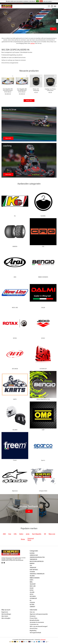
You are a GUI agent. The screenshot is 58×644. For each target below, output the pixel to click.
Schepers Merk (43, 491)
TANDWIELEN (33, 559)
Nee (41, 1)
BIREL (31, 582)
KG (15, 216)
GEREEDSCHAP (34, 555)
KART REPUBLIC (34, 570)
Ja (37, 1)
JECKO (43, 338)
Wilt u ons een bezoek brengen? (39, 626)
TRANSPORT (33, 568)
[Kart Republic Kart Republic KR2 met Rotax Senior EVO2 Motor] (8, 81)
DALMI (43, 308)
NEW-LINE (15, 308)
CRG (43, 246)
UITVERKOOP (43, 369)
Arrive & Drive (34, 629)
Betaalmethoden (34, 620)
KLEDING (43, 216)
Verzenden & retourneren (37, 622)
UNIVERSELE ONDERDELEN (37, 574)
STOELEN (32, 603)
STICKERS (32, 572)
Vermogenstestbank (35, 633)
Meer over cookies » (48, 1)
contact (33, 43)
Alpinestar (15, 491)
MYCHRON (15, 369)
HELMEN (15, 430)
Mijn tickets (5, 616)
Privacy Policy (33, 618)
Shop (53, 29)
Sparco (43, 460)
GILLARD (32, 592)
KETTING (32, 605)
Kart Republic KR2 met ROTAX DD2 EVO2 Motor (22, 90)
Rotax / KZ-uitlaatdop (36, 90)
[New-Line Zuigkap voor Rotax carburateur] (50, 81)
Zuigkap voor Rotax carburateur (50, 90)
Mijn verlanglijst (6, 618)
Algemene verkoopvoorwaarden (39, 614)
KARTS (15, 399)
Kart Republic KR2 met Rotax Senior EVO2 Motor (8, 90)
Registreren (5, 612)
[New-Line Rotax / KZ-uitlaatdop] (36, 81)
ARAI (15, 277)
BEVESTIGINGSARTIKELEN (37, 561)
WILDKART (33, 584)
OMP (43, 430)
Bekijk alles (29, 101)
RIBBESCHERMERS (43, 277)
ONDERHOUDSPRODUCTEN (37, 557)
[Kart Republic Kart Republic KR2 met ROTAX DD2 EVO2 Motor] (22, 81)
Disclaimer (33, 616)
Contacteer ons (34, 624)
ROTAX (15, 338)
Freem (15, 460)
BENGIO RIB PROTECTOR (43, 399)
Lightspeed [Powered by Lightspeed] (43, 640)
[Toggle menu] (55, 6)
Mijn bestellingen (6, 614)
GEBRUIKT (32, 607)
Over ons (32, 612)
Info (29, 511)
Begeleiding (33, 631)
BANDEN (15, 246)
